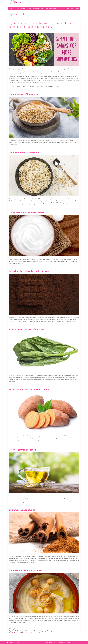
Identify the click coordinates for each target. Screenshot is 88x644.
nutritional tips (39, 631)
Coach (62, 8)
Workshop (12, 642)
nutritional (32, 631)
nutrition (26, 631)
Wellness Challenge (51, 8)
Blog (67, 8)
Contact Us (18, 642)
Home (10, 8)
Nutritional (17, 629)
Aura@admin (27, 633)
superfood (47, 631)
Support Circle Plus (36, 8)
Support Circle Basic (21, 8)
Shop (72, 8)
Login (77, 8)
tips (52, 631)
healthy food (19, 631)
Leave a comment (36, 633)
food (13, 631)
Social (7, 642)
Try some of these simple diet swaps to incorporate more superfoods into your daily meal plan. (42, 25)
